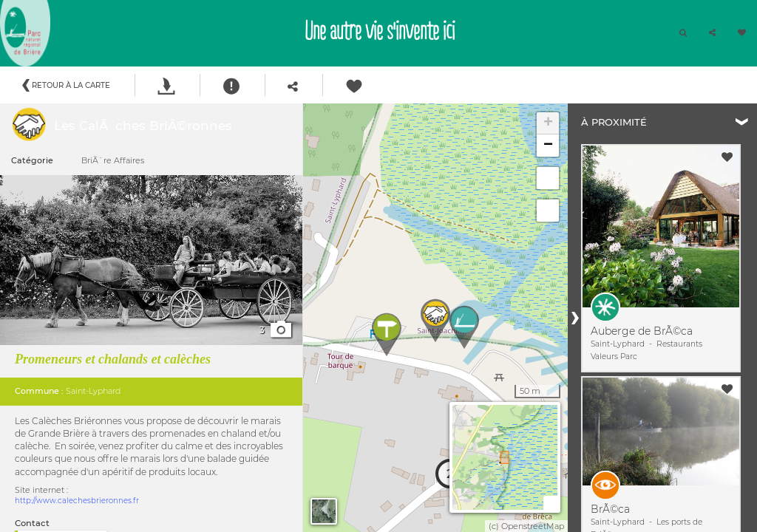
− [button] (548, 146)
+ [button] (548, 123)
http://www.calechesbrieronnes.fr (77, 501)
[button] (712, 33)
